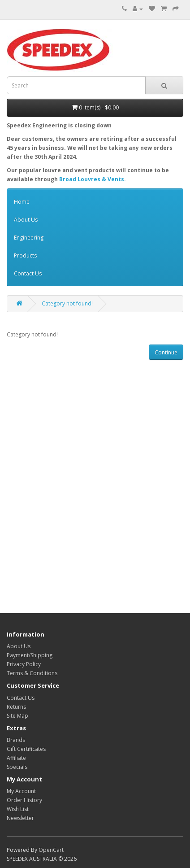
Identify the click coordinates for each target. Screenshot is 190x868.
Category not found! (67, 303)
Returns (16, 707)
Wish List (18, 809)
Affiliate (16, 758)
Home (22, 202)
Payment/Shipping (30, 655)
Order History (24, 800)
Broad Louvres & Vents (92, 179)
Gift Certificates (26, 749)
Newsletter (20, 818)
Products (25, 255)
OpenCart (51, 850)
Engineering (29, 238)
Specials (17, 767)
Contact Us (28, 273)
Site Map (17, 716)
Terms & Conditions (32, 673)
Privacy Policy (24, 664)
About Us (26, 220)
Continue (166, 352)
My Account (21, 791)
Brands (16, 740)
